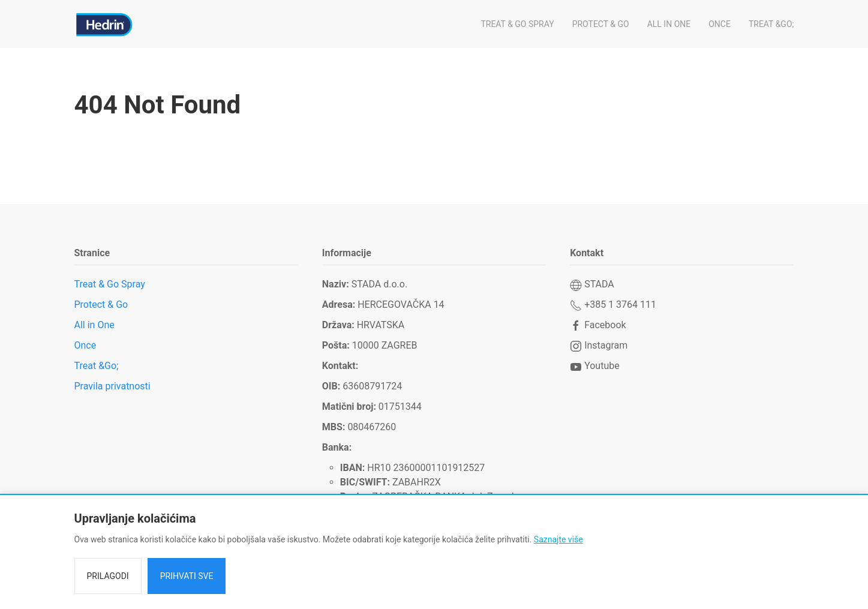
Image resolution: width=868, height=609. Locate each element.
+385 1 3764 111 (613, 304)
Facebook (598, 325)
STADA (592, 284)
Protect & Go (601, 24)
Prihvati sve (187, 576)
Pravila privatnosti (112, 386)
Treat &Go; (771, 24)
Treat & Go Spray (517, 24)
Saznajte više (558, 539)
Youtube (595, 366)
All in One (669, 24)
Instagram (599, 345)
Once (720, 24)
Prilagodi (108, 576)
